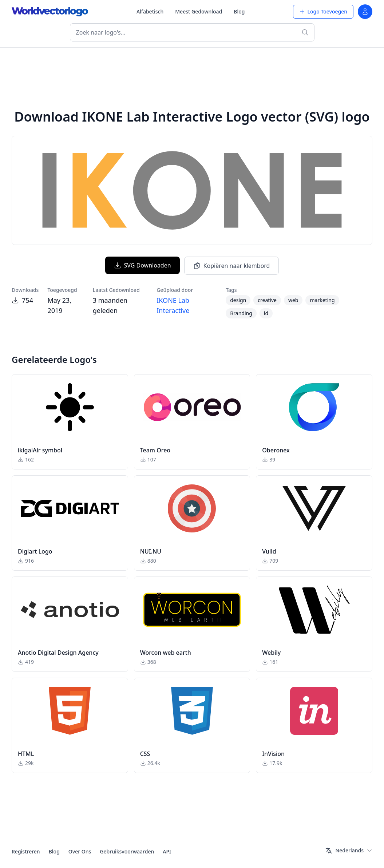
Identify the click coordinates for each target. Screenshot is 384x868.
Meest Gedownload (199, 11)
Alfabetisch (150, 11)
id (266, 313)
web (293, 300)
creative (267, 300)
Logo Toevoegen (323, 11)
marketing (322, 300)
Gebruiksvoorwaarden (127, 851)
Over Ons (80, 851)
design (238, 300)
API (167, 851)
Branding (241, 313)
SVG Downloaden (142, 265)
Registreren (26, 851)
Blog (239, 11)
